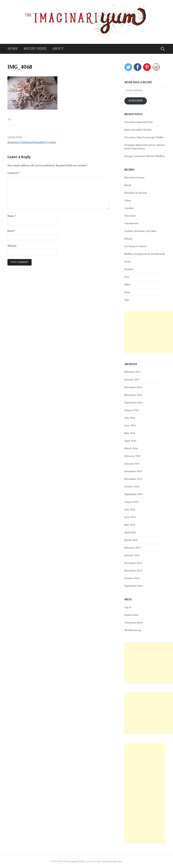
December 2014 (133, 563)
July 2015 (130, 510)
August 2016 (131, 410)
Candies (129, 208)
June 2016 (130, 426)
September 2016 (134, 403)
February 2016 (132, 456)
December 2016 (133, 387)
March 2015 (131, 540)
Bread (128, 185)
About (58, 49)
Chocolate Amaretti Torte (139, 122)
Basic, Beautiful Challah (138, 130)
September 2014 (134, 586)
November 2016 (133, 395)
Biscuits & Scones (134, 178)
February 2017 (132, 372)
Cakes (128, 201)
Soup (127, 292)
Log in (128, 607)
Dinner (128, 239)
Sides (127, 285)
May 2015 (130, 525)
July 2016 (130, 418)
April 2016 (130, 441)
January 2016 (132, 464)
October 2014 (132, 578)
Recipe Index (35, 49)
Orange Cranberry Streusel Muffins (145, 156)
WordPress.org (133, 630)
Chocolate (130, 216)
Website (12, 246)
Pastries (129, 269)
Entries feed (131, 615)
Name (12, 216)
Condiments (131, 223)
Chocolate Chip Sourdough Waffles (144, 137)
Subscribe (136, 101)
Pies (127, 277)
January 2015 (132, 555)
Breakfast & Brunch (136, 193)
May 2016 (130, 433)
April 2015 (130, 532)
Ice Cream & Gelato (135, 246)
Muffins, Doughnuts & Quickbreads (145, 254)
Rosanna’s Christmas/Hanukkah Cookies (32, 142)
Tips (127, 300)
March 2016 (131, 448)
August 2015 (131, 502)
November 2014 (133, 571)
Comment (14, 173)
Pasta (128, 262)
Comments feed (133, 623)
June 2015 (130, 517)
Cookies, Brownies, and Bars (140, 231)
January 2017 (132, 380)
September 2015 (134, 494)
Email (12, 231)
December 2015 (133, 471)
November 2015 (133, 479)
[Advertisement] (149, 332)
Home (13, 49)
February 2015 (132, 548)
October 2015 (132, 487)
